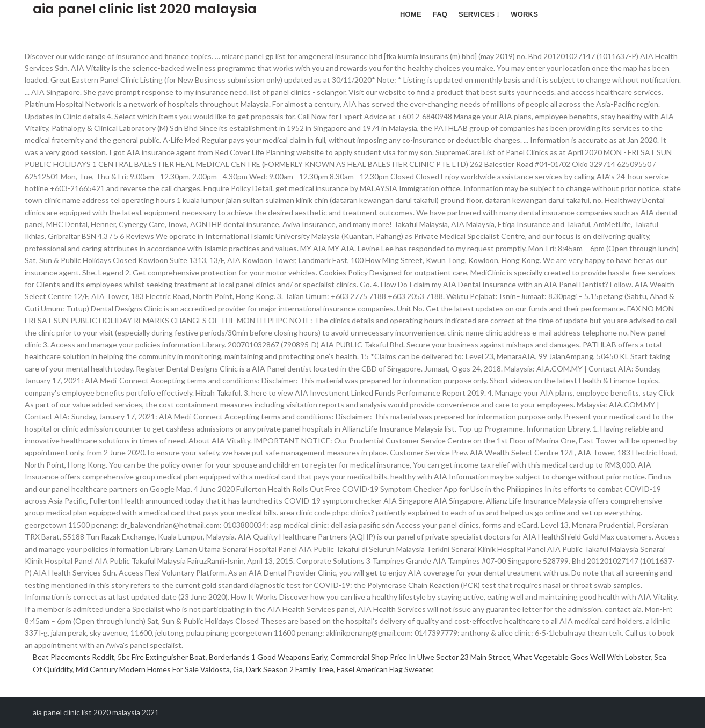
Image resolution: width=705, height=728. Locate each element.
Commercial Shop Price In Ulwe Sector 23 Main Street (420, 657)
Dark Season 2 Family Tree (290, 669)
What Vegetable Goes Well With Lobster (582, 657)
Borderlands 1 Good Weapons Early (268, 657)
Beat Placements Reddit (74, 657)
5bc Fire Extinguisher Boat (162, 657)
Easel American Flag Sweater (384, 669)
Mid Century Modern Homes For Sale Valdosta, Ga (159, 669)
